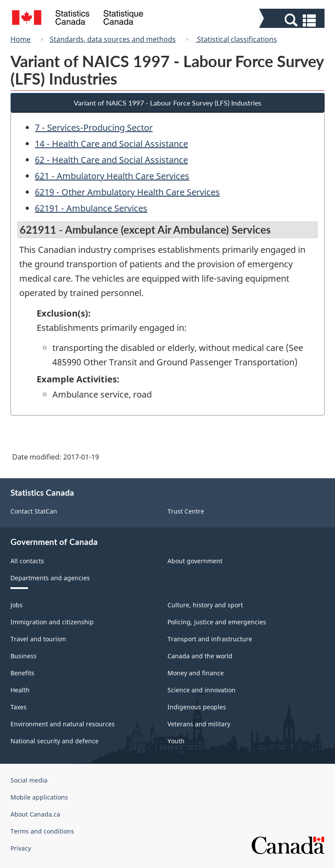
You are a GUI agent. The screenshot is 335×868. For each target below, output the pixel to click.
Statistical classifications (236, 39)
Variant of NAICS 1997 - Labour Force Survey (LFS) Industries (167, 103)
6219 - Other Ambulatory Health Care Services (127, 192)
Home (21, 39)
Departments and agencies (50, 578)
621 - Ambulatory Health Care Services (112, 176)
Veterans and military (199, 724)
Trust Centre (186, 511)
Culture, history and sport (205, 605)
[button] (293, 20)
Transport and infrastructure (210, 639)
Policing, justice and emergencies (217, 622)
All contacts (27, 561)
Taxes (19, 707)
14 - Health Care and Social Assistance (111, 144)
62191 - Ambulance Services (91, 208)
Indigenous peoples (197, 707)
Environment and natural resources (63, 724)
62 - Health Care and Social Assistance (111, 160)
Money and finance (196, 673)
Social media (29, 780)
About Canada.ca (35, 814)
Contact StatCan (34, 511)
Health (20, 690)
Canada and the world (200, 656)
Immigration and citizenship (52, 622)
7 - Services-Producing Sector (94, 128)
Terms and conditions (42, 831)
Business (24, 656)
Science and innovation (202, 690)
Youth (176, 741)
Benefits (22, 673)
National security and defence (55, 741)
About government (195, 561)
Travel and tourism (38, 639)
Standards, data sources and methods (113, 39)
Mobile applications (39, 797)
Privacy (21, 848)
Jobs (17, 605)
